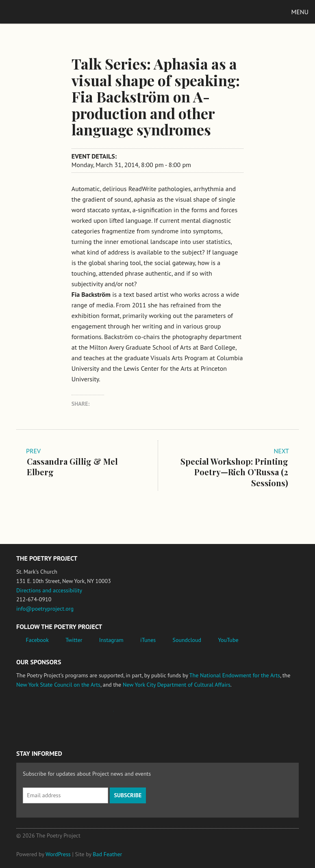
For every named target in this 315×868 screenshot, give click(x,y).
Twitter (74, 640)
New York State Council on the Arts (58, 685)
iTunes (148, 640)
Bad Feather (107, 854)
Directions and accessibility (49, 590)
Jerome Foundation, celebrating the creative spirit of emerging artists (91, 715)
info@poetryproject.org (45, 609)
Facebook (38, 640)
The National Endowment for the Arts (235, 675)
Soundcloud (187, 640)
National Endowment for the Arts (39, 715)
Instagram (111, 640)
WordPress (58, 854)
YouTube (228, 640)
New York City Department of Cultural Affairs (177, 685)
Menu (300, 12)
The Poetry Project (44, 12)
